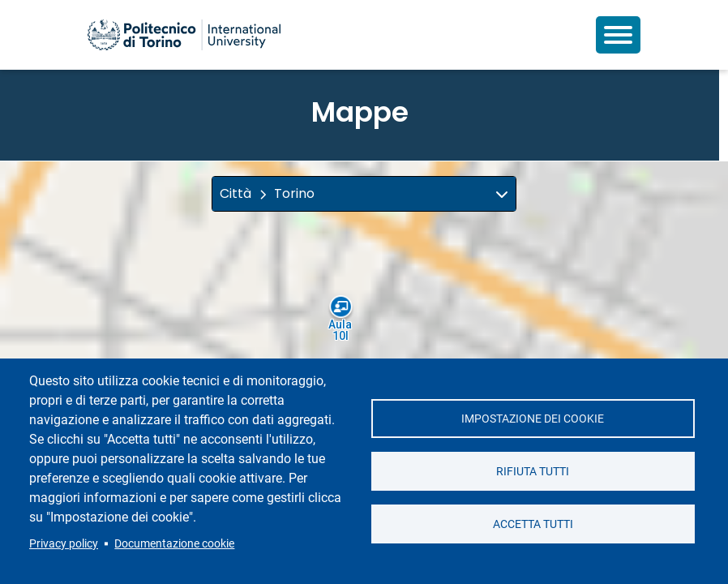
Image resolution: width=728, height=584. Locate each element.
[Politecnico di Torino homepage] (184, 35)
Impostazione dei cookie (533, 419)
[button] (364, 194)
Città (236, 193)
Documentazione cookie (174, 543)
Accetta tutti (533, 524)
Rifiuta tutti (533, 471)
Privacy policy (64, 543)
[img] (502, 194)
